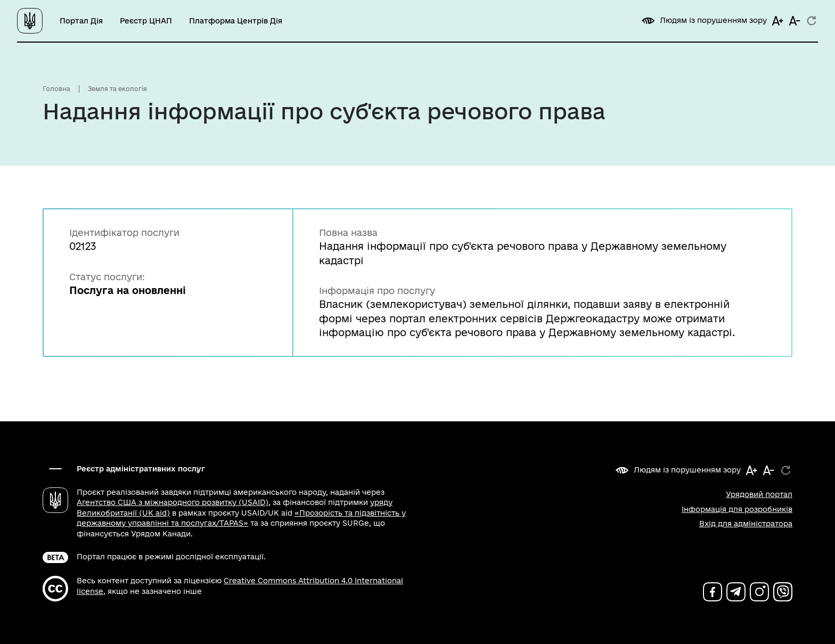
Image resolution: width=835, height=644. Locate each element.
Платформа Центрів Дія (236, 21)
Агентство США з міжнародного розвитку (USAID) (173, 502)
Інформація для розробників (737, 509)
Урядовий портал (759, 494)
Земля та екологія (117, 89)
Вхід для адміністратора (746, 524)
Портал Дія (81, 21)
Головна (56, 89)
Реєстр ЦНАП (146, 21)
